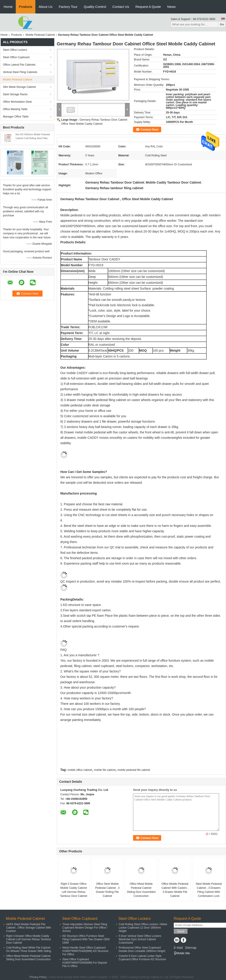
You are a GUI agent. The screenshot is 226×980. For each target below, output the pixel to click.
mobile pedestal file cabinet (134, 770)
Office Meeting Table (15, 109)
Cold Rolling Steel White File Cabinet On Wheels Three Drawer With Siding (29, 949)
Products (26, 7)
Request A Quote (148, 7)
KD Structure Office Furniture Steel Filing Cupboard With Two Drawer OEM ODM (86, 939)
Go (222, 24)
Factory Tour (68, 7)
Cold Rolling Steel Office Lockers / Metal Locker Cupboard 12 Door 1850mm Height (143, 928)
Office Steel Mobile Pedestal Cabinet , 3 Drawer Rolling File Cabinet (107, 890)
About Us (45, 7)
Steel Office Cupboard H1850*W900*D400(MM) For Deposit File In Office (85, 963)
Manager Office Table (16, 117)
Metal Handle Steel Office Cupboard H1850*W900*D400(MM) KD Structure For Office (85, 951)
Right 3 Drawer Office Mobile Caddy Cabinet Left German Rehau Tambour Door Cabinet (74, 890)
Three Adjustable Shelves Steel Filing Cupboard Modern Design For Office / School (85, 928)
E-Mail (178, 948)
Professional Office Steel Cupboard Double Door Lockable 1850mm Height (142, 949)
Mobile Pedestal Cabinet (40, 35)
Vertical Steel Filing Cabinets (20, 72)
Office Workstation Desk (17, 102)
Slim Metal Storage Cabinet (19, 87)
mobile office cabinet (80, 770)
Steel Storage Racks (15, 94)
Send (181, 931)
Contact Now (149, 130)
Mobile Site (182, 953)
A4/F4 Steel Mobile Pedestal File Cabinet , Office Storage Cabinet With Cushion (29, 928)
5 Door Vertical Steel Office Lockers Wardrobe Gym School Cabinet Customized (140, 939)
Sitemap (191, 948)
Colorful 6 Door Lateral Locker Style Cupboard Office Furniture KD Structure (142, 958)
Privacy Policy (38, 977)
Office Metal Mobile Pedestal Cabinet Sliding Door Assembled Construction (141, 890)
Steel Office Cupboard (16, 57)
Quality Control (95, 7)
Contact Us (121, 7)
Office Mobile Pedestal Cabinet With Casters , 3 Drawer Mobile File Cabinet (175, 890)
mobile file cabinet (105, 770)
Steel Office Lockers (15, 50)
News (172, 7)
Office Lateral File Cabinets (19, 65)
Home (8, 7)
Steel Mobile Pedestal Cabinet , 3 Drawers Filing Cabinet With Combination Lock (209, 890)
